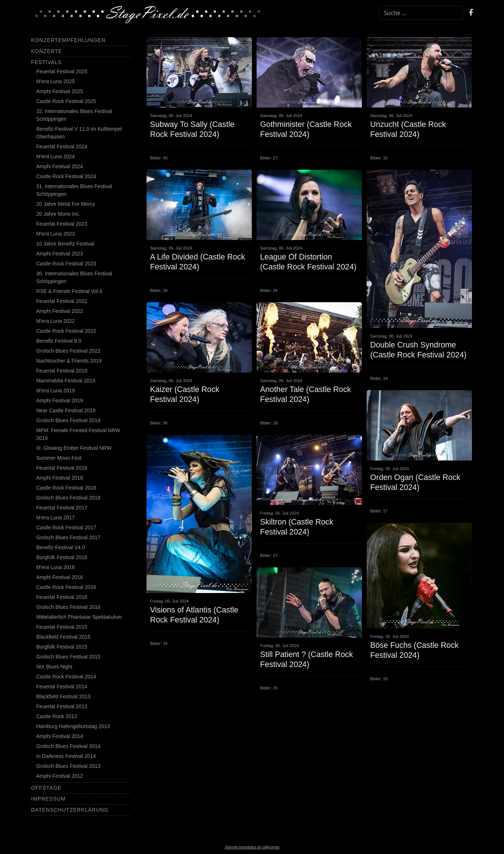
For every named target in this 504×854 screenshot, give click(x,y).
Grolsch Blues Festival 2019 (68, 420)
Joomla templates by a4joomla (252, 847)
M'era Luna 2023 (56, 234)
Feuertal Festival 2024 (62, 147)
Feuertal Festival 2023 (62, 224)
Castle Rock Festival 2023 (66, 264)
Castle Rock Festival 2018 (66, 488)
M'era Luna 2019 (56, 391)
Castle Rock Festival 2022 (66, 331)
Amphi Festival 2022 (60, 311)
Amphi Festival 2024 (60, 166)
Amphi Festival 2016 (60, 577)
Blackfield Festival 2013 (64, 696)
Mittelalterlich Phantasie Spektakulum (79, 617)
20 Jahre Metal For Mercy (66, 204)
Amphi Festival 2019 (60, 400)
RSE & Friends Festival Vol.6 (70, 291)
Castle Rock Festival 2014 (66, 677)
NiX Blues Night (54, 667)
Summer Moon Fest (59, 458)
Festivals (47, 62)
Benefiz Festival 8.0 (59, 341)
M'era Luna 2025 (56, 81)
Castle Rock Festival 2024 (66, 176)
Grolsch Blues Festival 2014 (68, 746)
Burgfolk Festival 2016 (62, 557)
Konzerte (47, 51)
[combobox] (421, 13)
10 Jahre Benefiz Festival (65, 244)
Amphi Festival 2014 (60, 736)
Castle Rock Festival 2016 (66, 587)
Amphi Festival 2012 (60, 776)
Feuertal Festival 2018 (62, 468)
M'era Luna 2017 (56, 518)
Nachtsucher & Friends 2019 (69, 361)
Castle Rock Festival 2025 (66, 101)
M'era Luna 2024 (56, 156)
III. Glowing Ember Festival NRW (74, 448)
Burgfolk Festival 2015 (62, 647)
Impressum (49, 799)
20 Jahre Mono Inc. (59, 214)
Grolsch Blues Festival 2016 (68, 607)
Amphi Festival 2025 (60, 91)
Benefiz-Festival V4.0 (61, 547)
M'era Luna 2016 (56, 567)
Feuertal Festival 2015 (62, 627)
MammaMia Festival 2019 (66, 381)
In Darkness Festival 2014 (66, 756)
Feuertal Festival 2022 (62, 301)
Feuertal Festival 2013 (62, 706)
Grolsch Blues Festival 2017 (68, 537)
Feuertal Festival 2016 (62, 597)
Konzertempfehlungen (68, 40)
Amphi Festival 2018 (60, 478)
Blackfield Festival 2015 (64, 637)
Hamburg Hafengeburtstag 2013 (73, 726)
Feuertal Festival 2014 (62, 687)
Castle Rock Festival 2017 (66, 527)
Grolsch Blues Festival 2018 (68, 498)
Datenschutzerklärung (70, 810)
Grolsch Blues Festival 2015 (68, 657)
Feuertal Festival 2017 (62, 508)
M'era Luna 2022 (56, 321)
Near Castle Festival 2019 (66, 410)
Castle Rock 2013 (57, 716)
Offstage (46, 788)
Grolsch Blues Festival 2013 (68, 766)
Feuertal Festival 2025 (62, 71)
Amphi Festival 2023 (60, 254)
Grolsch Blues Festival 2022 (68, 351)
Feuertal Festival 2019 (62, 371)
